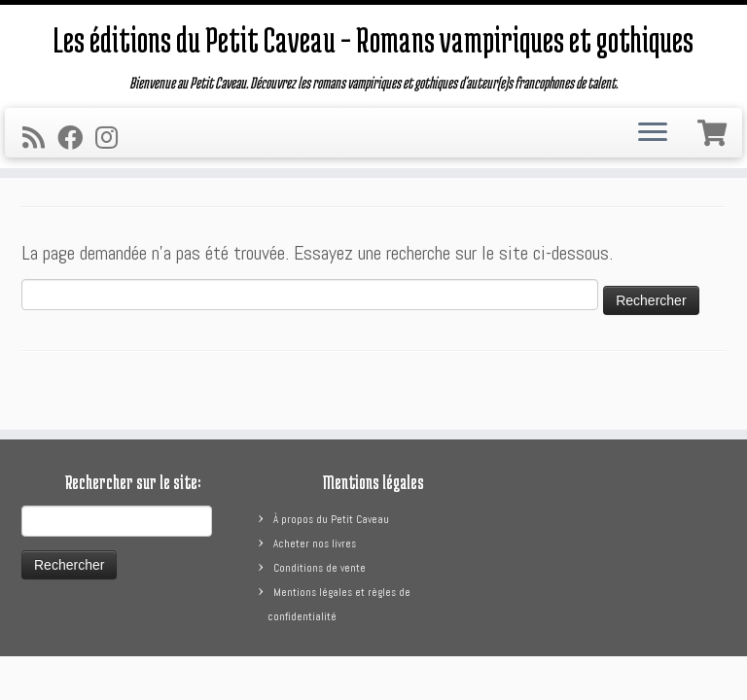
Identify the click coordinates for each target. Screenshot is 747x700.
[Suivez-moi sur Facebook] (76, 139)
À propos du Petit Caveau (331, 519)
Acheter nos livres (315, 543)
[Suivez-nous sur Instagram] (113, 139)
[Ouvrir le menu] (653, 133)
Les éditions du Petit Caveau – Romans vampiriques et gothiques (373, 39)
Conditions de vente (320, 568)
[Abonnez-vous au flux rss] (40, 139)
